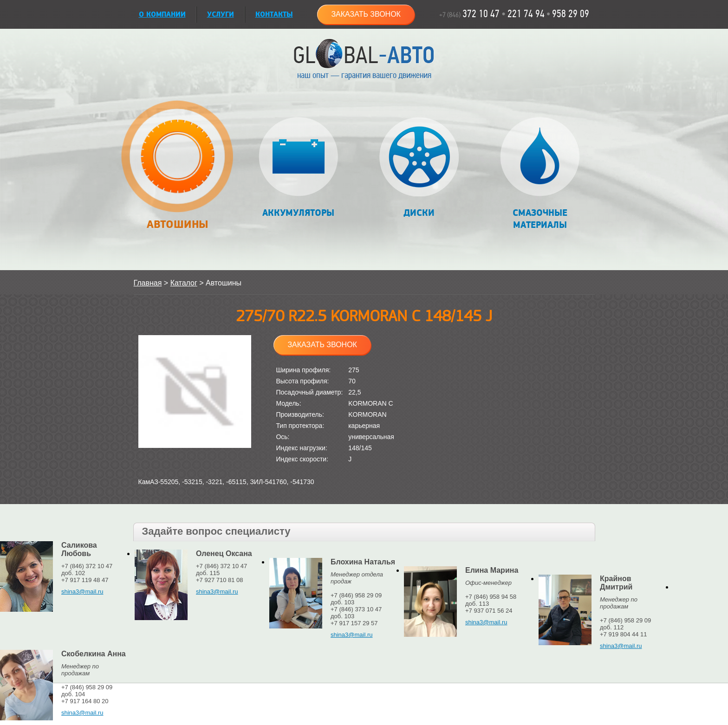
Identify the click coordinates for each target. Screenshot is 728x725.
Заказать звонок (366, 14)
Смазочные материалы (540, 174)
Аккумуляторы (298, 168)
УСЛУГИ (221, 15)
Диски (419, 168)
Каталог (184, 283)
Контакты (274, 15)
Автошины (178, 170)
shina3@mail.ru (82, 592)
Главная (148, 283)
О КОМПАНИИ (162, 15)
